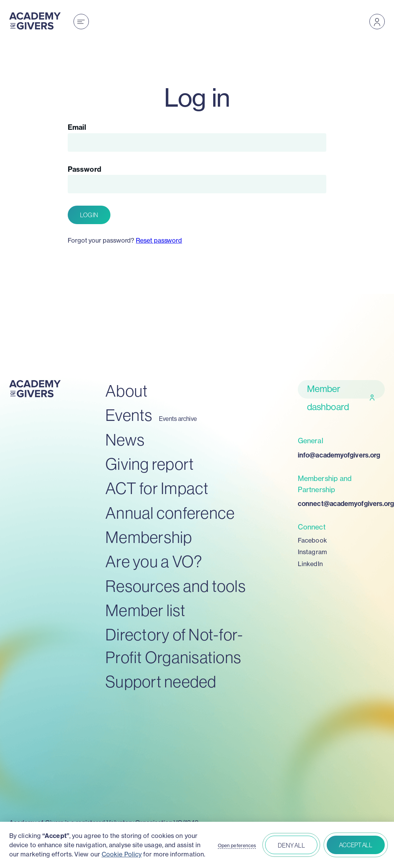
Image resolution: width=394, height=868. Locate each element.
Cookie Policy (122, 854)
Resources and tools (176, 586)
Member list (145, 611)
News (125, 440)
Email (77, 127)
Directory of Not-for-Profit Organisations (174, 646)
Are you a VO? (154, 562)
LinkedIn (310, 564)
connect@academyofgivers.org (341, 504)
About (127, 391)
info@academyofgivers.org (339, 455)
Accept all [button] (356, 845)
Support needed (161, 682)
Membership (149, 537)
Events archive (178, 419)
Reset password (159, 240)
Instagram (312, 552)
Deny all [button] (291, 845)
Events (129, 415)
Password (84, 169)
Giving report (150, 464)
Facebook (312, 540)
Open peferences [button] (237, 846)
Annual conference (170, 513)
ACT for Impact (157, 488)
